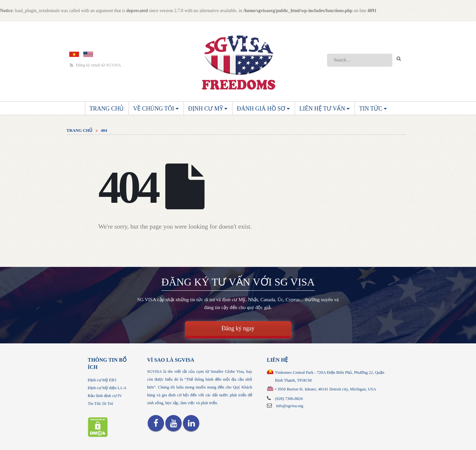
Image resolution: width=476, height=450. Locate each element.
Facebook (156, 423)
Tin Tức (371, 109)
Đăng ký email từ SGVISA (96, 65)
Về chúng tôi (154, 109)
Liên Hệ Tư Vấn (322, 109)
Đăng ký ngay (238, 328)
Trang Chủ (107, 109)
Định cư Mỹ (205, 109)
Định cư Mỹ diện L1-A (107, 388)
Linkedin (191, 423)
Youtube (173, 423)
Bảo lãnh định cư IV (105, 396)
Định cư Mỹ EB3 (102, 380)
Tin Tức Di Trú (101, 404)
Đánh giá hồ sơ (261, 109)
